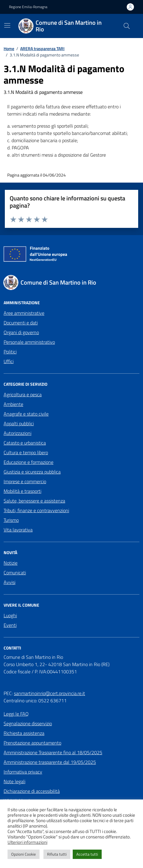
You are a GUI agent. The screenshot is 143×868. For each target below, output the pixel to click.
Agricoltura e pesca (23, 394)
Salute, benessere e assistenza (34, 501)
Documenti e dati (21, 323)
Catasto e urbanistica (25, 443)
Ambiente (13, 404)
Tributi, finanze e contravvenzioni (36, 510)
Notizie (11, 563)
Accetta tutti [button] (87, 854)
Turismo (11, 520)
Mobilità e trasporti (22, 491)
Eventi (10, 625)
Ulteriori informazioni (27, 842)
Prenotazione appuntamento (32, 743)
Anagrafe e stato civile (26, 414)
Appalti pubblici (19, 423)
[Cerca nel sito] (127, 26)
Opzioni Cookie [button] (24, 854)
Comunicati (15, 573)
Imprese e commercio (25, 481)
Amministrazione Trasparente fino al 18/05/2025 (53, 752)
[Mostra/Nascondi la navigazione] (7, 25)
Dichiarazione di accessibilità (32, 791)
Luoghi (10, 615)
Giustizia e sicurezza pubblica (32, 472)
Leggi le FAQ (16, 714)
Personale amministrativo (29, 342)
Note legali (14, 781)
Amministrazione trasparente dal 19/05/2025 (50, 762)
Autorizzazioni (17, 433)
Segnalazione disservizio (28, 723)
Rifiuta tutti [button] (57, 854)
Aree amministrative (24, 313)
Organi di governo (21, 332)
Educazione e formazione (29, 462)
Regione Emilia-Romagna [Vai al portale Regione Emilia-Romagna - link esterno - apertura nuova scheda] (28, 7)
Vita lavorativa (18, 530)
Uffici (9, 361)
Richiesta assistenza (24, 733)
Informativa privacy (23, 772)
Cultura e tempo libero (26, 452)
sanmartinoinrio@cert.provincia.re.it (49, 693)
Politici (10, 352)
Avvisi (10, 582)
